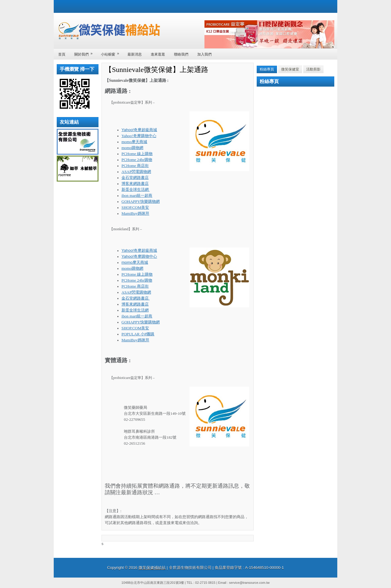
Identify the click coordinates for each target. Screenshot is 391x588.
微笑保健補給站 (152, 568)
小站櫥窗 (112, 52)
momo (134, 142)
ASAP (136, 172)
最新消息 (135, 54)
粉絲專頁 (267, 69)
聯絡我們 (181, 54)
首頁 (62, 54)
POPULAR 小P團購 (138, 334)
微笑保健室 (290, 69)
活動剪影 (313, 69)
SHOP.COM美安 (135, 207)
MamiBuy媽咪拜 (135, 213)
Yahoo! (139, 130)
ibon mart (137, 195)
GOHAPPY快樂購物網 (141, 201)
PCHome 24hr (137, 160)
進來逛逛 (158, 54)
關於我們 (85, 52)
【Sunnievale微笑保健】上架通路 (157, 70)
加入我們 (204, 54)
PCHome (137, 154)
